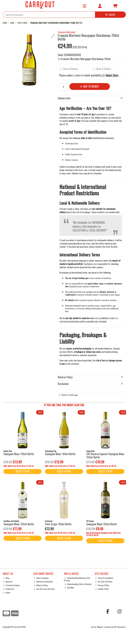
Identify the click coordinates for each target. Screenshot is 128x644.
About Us (8, 582)
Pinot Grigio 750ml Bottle (58, 524)
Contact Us (9, 589)
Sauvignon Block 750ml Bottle (101, 524)
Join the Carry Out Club (44, 589)
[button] (53, 36)
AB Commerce (120, 627)
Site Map (69, 588)
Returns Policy (41, 585)
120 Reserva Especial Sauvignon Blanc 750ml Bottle (105, 456)
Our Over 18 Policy (104, 582)
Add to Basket (89, 86)
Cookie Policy (102, 589)
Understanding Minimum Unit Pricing (77, 579)
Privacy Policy (102, 585)
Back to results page (70, 395)
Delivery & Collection (43, 582)
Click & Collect (103, 69)
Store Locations (41, 578)
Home (7, 593)
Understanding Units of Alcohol (78, 584)
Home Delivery (70, 69)
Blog (6, 578)
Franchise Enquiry (11, 585)
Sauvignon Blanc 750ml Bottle (19, 454)
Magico (100, 627)
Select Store (112, 75)
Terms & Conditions (104, 578)
